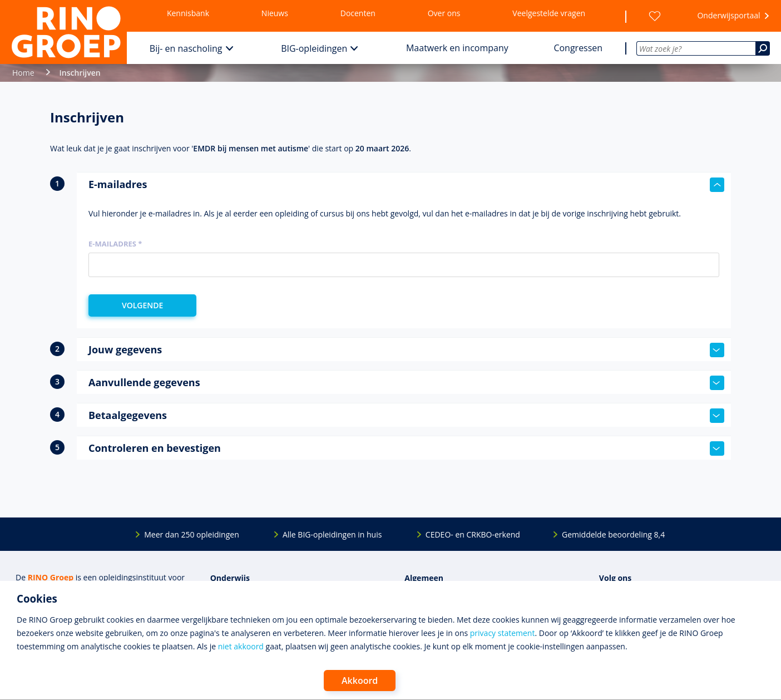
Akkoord (360, 681)
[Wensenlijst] (655, 16)
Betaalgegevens (406, 416)
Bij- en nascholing (186, 48)
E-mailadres (406, 185)
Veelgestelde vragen (549, 13)
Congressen (578, 48)
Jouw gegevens (406, 350)
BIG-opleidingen (314, 48)
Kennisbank (188, 13)
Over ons (444, 13)
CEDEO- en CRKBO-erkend (473, 534)
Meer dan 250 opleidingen (192, 534)
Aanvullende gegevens (406, 383)
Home (23, 73)
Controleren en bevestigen (406, 448)
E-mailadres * (115, 244)
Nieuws (275, 13)
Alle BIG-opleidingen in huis (332, 534)
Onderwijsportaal (728, 15)
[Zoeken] (763, 48)
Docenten (358, 13)
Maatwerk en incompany (457, 48)
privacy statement (503, 633)
